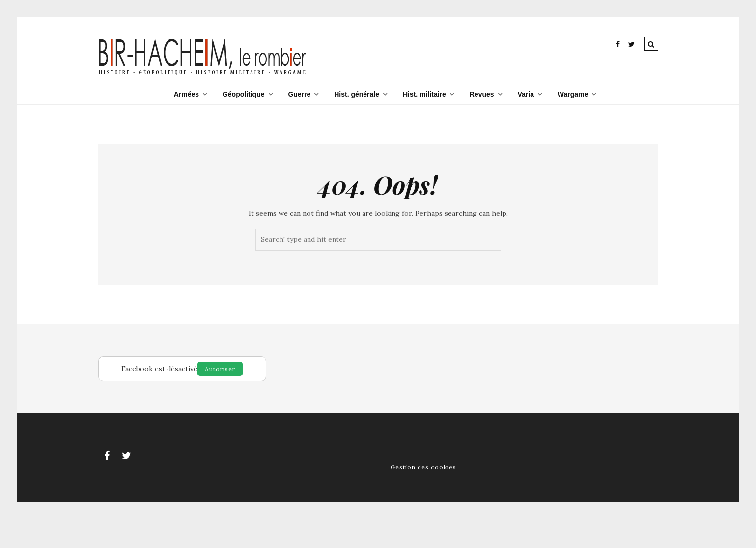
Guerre (299, 94)
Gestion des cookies (423, 467)
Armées (186, 94)
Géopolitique (244, 94)
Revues (482, 94)
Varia (525, 94)
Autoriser (220, 369)
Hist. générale (357, 94)
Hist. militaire (424, 94)
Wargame (573, 94)
